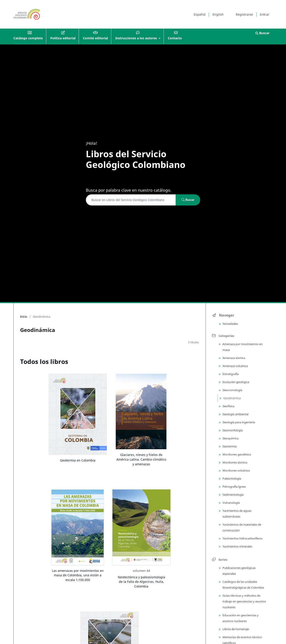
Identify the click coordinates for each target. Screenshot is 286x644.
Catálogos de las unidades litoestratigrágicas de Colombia (243, 585)
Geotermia (229, 446)
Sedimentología (233, 495)
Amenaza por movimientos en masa (242, 347)
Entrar (265, 14)
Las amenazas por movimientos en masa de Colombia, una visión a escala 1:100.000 (78, 575)
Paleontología (231, 478)
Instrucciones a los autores (137, 38)
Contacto (175, 38)
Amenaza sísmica (233, 358)
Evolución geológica (236, 382)
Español (200, 14)
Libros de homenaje (235, 629)
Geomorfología (232, 430)
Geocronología (232, 390)
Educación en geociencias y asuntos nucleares (240, 618)
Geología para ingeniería (238, 422)
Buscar (262, 33)
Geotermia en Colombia (78, 460)
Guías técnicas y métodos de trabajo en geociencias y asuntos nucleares (244, 601)
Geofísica (228, 406)
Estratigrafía (230, 374)
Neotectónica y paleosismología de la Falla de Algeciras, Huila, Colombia (141, 582)
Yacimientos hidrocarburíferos (242, 538)
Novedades (230, 324)
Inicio (24, 317)
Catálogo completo (28, 38)
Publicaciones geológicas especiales (239, 571)
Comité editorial (95, 38)
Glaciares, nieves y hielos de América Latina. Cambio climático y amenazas (141, 459)
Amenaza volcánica (235, 366)
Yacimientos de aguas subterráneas (237, 514)
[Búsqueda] (131, 200)
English (218, 14)
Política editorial (63, 38)
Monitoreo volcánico (236, 470)
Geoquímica (230, 438)
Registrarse (244, 14)
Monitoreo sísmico (235, 462)
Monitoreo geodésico (237, 454)
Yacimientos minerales (237, 546)
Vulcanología (231, 503)
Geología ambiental (235, 414)
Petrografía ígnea (234, 487)
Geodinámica (232, 398)
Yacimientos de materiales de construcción (242, 527)
